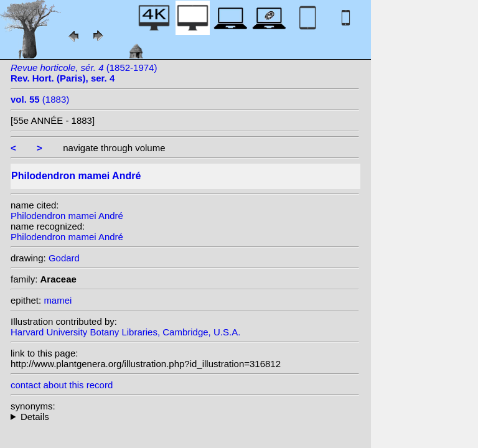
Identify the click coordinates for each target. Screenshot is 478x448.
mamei (58, 300)
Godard (64, 258)
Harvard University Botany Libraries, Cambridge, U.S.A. (125, 332)
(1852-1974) (84, 73)
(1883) (40, 99)
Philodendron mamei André (67, 216)
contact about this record (62, 385)
